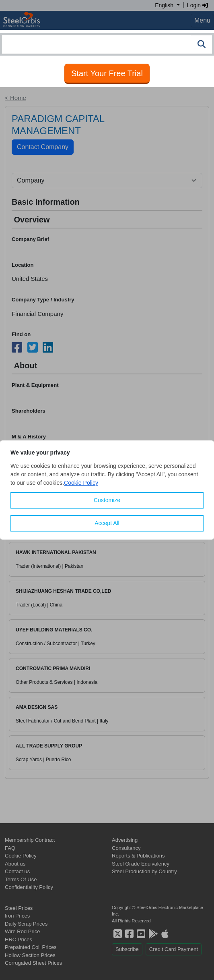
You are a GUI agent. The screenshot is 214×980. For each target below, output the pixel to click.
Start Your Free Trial (107, 73)
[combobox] (107, 44)
